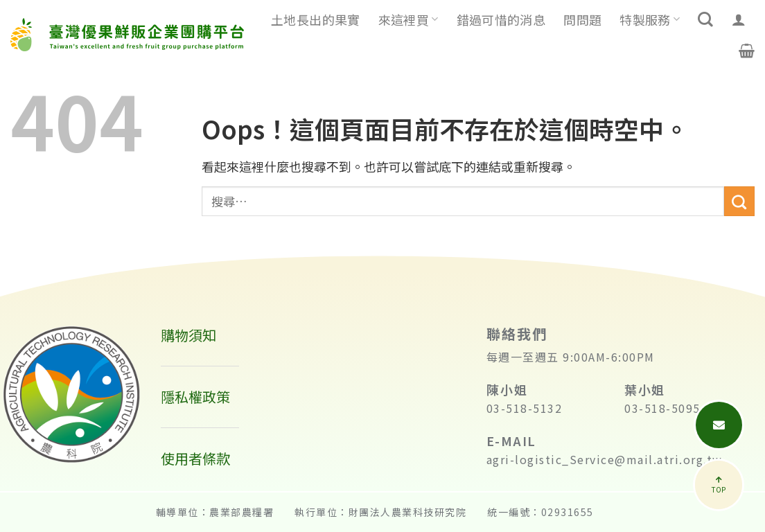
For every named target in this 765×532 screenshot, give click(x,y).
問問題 (582, 19)
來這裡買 (408, 19)
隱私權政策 (195, 397)
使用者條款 (195, 458)
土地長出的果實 (316, 19)
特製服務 (650, 19)
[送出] (739, 202)
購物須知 (188, 335)
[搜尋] (705, 19)
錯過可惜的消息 (501, 19)
